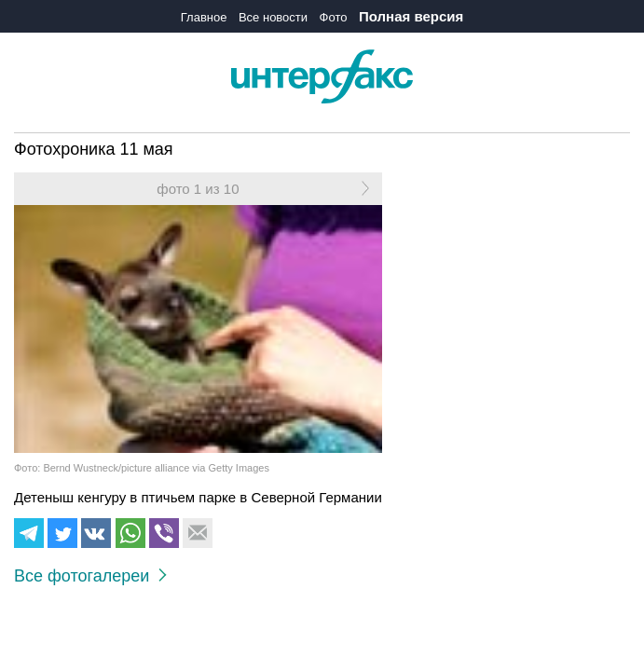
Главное (204, 17)
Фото (334, 17)
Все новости (273, 17)
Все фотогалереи (90, 576)
